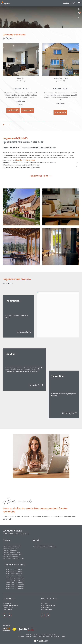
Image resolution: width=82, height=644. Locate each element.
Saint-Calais (30, 160)
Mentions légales (37, 636)
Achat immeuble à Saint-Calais (12, 555)
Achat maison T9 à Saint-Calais (15, 587)
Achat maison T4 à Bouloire (14, 573)
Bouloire (19, 160)
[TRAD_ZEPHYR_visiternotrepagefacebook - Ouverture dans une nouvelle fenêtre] (5, 615)
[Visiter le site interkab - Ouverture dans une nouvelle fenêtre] (6, 629)
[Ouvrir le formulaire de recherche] (69, 3)
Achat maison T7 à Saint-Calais (15, 585)
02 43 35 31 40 (7, 603)
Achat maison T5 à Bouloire (14, 571)
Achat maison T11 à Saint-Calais (15, 588)
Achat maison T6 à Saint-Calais (15, 583)
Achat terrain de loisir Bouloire (12, 545)
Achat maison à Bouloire (10, 551)
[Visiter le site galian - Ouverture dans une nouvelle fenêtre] (23, 629)
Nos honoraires (21, 636)
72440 (5, 610)
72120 (43, 610)
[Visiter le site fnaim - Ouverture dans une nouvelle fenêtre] (14, 629)
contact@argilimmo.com (10, 605)
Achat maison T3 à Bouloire (14, 569)
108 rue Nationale (8, 607)
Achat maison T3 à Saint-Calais (15, 577)
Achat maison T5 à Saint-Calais (15, 581)
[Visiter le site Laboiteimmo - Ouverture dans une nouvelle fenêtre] (41, 640)
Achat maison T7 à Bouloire (14, 575)
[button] (9, 125)
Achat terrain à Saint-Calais (11, 556)
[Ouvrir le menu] (79, 3)
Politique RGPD (57, 636)
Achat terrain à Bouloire (10, 549)
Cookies (63, 636)
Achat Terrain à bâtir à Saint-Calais (13, 558)
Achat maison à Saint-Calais (11, 553)
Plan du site (29, 636)
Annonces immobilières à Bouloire (43, 545)
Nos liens (50, 636)
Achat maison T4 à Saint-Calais (15, 579)
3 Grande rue (45, 607)
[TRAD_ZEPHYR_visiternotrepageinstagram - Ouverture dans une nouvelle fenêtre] (10, 615)
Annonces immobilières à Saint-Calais (45, 547)
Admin (44, 636)
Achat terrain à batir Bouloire (11, 547)
